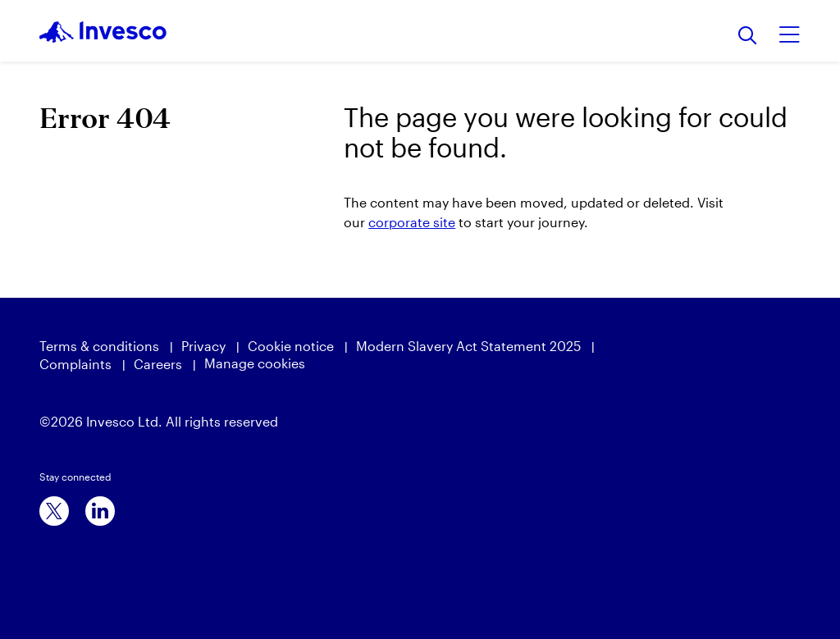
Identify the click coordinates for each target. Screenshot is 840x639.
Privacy (203, 346)
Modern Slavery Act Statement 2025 (468, 346)
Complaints (75, 364)
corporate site (412, 222)
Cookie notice (291, 346)
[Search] (748, 37)
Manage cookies (255, 363)
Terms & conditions (99, 346)
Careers (158, 364)
